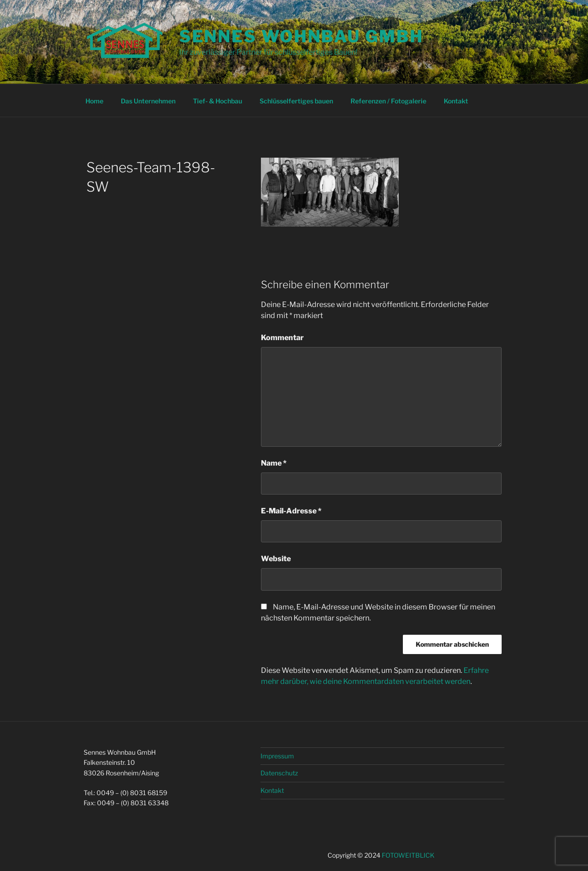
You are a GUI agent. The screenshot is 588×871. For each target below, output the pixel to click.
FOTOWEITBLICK (408, 855)
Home (94, 101)
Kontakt (456, 101)
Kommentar (282, 338)
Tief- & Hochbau (218, 101)
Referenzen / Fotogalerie (388, 101)
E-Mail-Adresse (291, 511)
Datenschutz (279, 773)
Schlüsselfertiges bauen (296, 101)
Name (274, 463)
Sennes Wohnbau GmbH (301, 36)
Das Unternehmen (148, 101)
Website (276, 559)
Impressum (277, 756)
